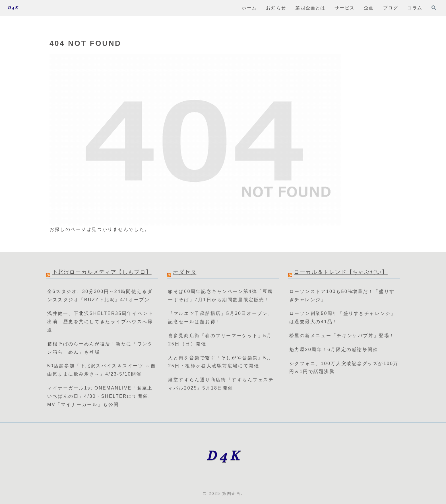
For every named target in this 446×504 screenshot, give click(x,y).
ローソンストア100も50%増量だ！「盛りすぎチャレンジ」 (342, 296)
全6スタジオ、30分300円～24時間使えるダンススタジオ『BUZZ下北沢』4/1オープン (100, 296)
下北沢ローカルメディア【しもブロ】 (102, 272)
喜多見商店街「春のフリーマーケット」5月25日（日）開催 (220, 340)
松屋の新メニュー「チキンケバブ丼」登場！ (342, 336)
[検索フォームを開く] (434, 8)
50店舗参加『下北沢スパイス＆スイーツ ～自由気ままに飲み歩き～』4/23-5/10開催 (102, 370)
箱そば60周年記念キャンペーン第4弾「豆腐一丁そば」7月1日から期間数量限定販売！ (220, 296)
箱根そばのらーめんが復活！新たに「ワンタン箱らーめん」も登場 (100, 348)
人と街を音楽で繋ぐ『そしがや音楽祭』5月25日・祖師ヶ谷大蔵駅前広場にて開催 (220, 362)
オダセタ (185, 272)
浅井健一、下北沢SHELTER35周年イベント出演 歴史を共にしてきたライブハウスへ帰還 (100, 322)
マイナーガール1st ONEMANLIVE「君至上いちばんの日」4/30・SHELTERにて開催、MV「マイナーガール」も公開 (100, 396)
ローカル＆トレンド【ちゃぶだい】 (341, 272)
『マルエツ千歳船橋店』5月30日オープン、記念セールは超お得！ (220, 317)
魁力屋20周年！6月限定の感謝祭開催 (334, 350)
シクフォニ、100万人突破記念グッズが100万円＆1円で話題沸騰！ (344, 368)
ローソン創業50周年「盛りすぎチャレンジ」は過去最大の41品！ (343, 317)
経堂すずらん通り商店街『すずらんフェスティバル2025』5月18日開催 (221, 384)
